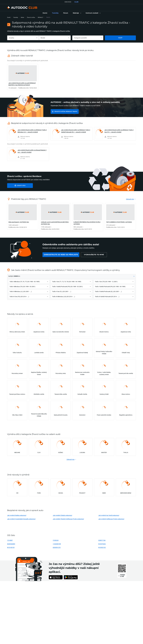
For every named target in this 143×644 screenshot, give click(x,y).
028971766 (102, 540)
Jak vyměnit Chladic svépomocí (62, 515)
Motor (22, 17)
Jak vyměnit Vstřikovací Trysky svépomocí (111, 519)
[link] (45, 13)
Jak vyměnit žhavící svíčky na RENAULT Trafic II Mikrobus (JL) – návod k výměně (32, 131)
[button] (77, 13)
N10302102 (102, 547)
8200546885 (11, 544)
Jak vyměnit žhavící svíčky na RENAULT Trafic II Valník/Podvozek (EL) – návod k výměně (76, 131)
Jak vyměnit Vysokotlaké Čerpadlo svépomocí (21, 519)
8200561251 (57, 547)
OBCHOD (68, 2)
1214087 (10, 540)
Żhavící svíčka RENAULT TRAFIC (66, 111)
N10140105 (11, 547)
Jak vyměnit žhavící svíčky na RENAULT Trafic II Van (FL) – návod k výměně (119, 131)
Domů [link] (9, 17)
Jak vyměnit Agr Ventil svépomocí (109, 515)
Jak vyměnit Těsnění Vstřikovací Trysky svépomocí (68, 519)
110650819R (57, 544)
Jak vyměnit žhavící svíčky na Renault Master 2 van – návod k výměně (32, 151)
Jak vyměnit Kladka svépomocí (17, 515)
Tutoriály (16, 17)
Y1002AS (56, 540)
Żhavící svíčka (31, 17)
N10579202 (102, 544)
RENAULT (41, 17)
